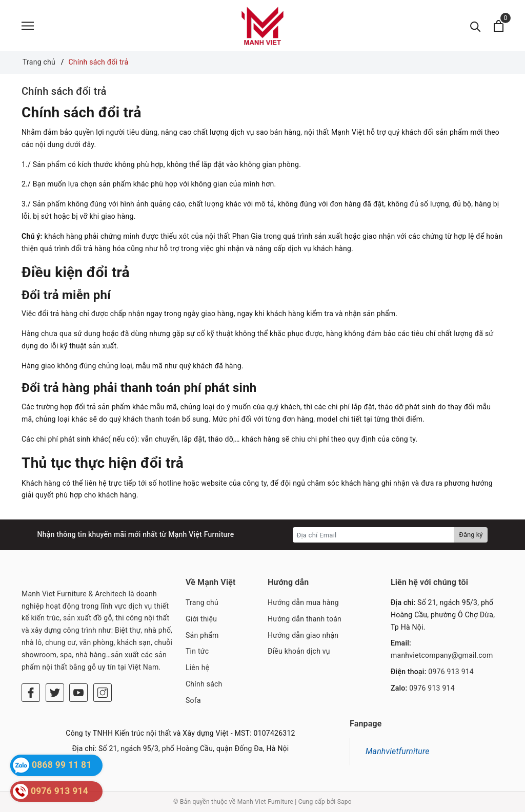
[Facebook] (31, 693)
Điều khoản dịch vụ (299, 651)
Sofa (193, 700)
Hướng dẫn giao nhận (303, 635)
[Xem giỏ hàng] (499, 26)
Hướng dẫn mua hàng (303, 602)
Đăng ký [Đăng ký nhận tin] (471, 535)
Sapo (345, 802)
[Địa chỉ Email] (373, 535)
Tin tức (197, 651)
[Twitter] (55, 693)
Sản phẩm (202, 635)
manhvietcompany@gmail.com (442, 655)
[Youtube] (78, 693)
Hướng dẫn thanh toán (305, 619)
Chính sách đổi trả (64, 91)
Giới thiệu (201, 619)
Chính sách (204, 684)
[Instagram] (103, 693)
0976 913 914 (451, 672)
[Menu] (28, 26)
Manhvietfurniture (398, 751)
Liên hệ (197, 668)
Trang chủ (202, 602)
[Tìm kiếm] (476, 26)
